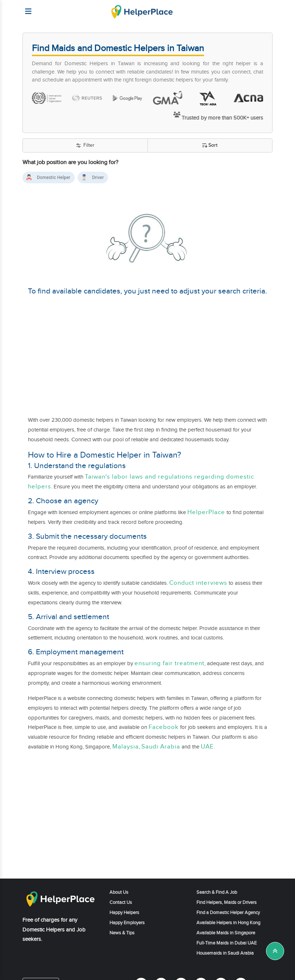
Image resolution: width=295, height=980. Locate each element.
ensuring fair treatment (169, 663)
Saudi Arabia (161, 747)
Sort (210, 145)
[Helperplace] (25, 8)
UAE (207, 747)
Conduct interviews (198, 583)
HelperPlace (206, 512)
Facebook (164, 727)
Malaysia (126, 747)
